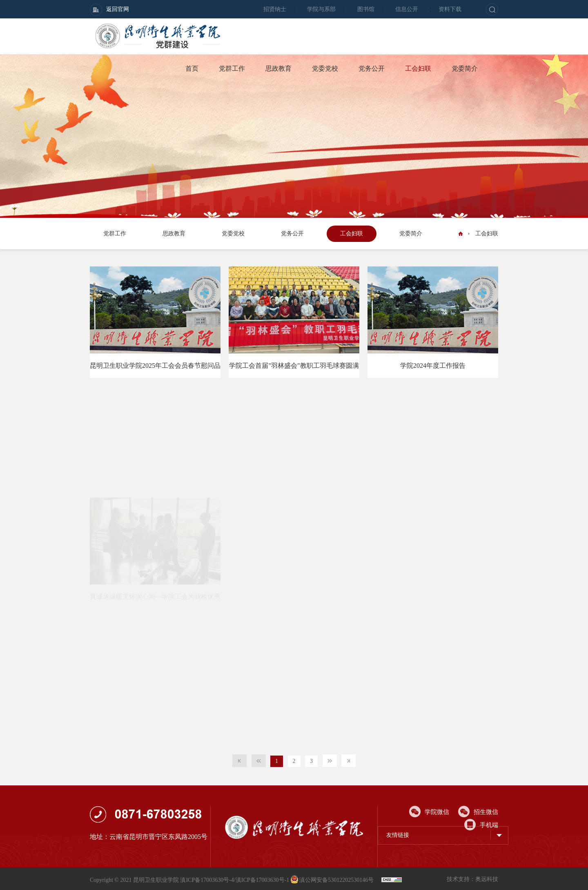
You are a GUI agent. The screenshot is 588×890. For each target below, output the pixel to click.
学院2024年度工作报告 (433, 366)
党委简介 (465, 68)
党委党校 (325, 68)
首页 (192, 68)
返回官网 (109, 10)
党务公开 (372, 68)
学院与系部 (321, 9)
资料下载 (450, 9)
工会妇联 (418, 68)
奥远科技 (487, 879)
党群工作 (232, 68)
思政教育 (278, 68)
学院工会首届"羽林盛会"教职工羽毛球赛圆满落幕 (294, 370)
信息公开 (407, 9)
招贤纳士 (275, 9)
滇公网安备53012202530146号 (333, 880)
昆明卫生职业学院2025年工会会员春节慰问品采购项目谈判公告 (155, 370)
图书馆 (366, 9)
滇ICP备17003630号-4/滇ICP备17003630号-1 (235, 880)
